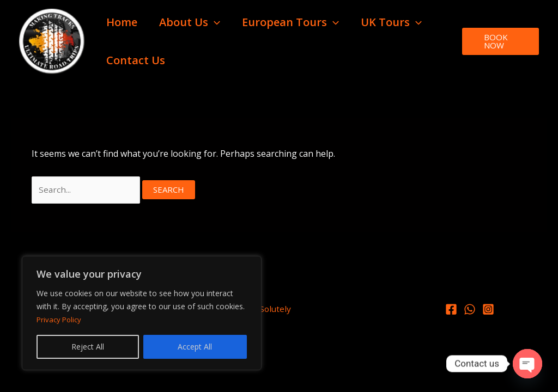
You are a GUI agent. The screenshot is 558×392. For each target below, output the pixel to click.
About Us (190, 22)
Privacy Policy (60, 319)
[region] (142, 313)
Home (122, 22)
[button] (214, 22)
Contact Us (136, 60)
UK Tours (391, 22)
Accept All (195, 347)
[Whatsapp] (470, 311)
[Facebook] (451, 311)
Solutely (275, 310)
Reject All (88, 347)
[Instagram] (488, 311)
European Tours (290, 22)
